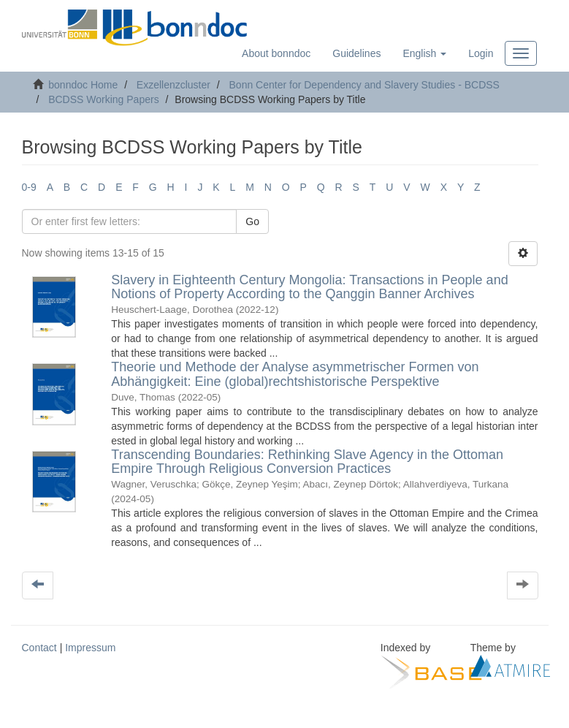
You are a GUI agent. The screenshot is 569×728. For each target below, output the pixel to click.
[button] (424, 53)
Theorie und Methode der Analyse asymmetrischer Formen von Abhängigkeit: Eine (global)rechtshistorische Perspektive (295, 374)
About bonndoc (276, 53)
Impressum (90, 648)
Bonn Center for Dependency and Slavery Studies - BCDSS (364, 85)
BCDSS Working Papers (103, 99)
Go (252, 221)
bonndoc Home (83, 85)
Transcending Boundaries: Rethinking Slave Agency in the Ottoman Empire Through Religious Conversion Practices (307, 462)
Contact (39, 648)
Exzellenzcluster (173, 85)
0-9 (29, 187)
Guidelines (356, 53)
